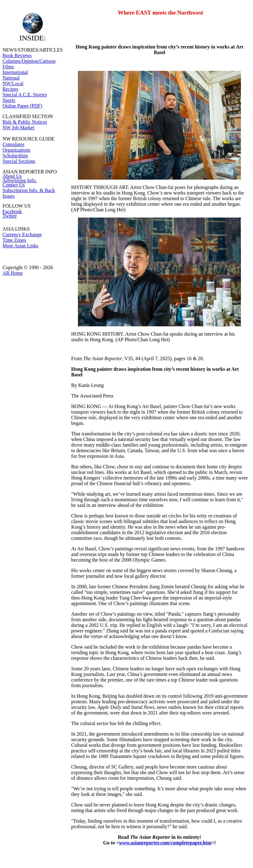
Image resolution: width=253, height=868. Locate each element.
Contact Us (14, 185)
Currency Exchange (22, 234)
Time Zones (14, 240)
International (15, 72)
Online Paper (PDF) (22, 106)
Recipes (10, 89)
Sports (9, 100)
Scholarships (15, 156)
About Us (12, 176)
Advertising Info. (20, 180)
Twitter (10, 216)
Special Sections (19, 161)
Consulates (13, 144)
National (11, 78)
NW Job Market (18, 128)
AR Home (13, 273)
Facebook (12, 211)
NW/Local (13, 83)
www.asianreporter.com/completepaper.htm (165, 843)
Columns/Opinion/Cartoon (29, 61)
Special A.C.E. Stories (25, 95)
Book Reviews (17, 55)
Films (8, 67)
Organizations (16, 150)
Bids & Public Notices (25, 122)
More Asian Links (20, 246)
